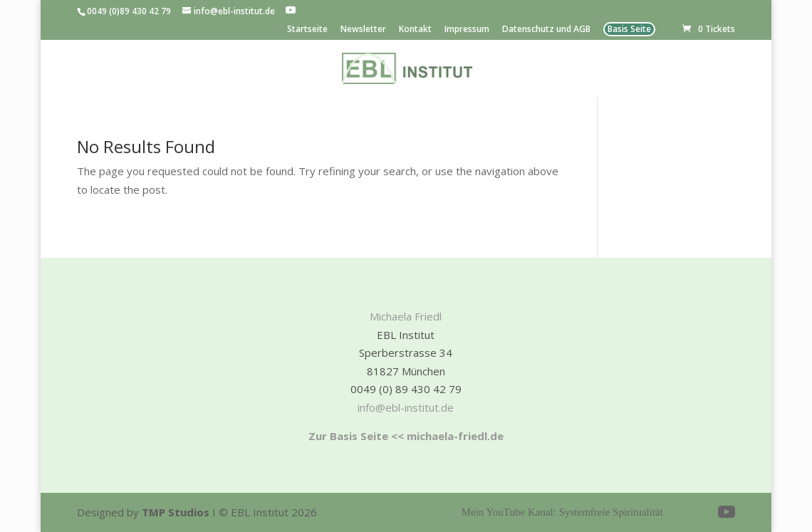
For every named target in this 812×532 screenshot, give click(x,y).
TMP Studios (176, 512)
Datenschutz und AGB (546, 30)
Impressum (467, 30)
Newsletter (363, 30)
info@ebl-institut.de (406, 407)
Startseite (307, 30)
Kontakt (415, 30)
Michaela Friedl (406, 316)
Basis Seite (629, 29)
